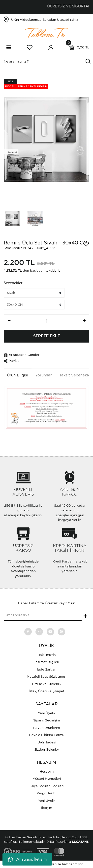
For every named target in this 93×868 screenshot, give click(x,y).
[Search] (46, 61)
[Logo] (47, 32)
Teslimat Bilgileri (46, 662)
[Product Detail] (26, 84)
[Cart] (78, 47)
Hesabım (47, 771)
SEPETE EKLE (47, 336)
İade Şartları (47, 669)
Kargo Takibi (46, 793)
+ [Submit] (85, 616)
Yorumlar (44, 375)
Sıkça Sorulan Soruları (46, 786)
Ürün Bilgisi (17, 375)
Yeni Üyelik (47, 713)
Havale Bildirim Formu (47, 735)
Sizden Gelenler (47, 749)
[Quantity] (46, 321)
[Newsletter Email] (43, 616)
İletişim (47, 808)
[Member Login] (51, 47)
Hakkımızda (47, 655)
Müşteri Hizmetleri (47, 779)
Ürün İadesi (46, 742)
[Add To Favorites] (86, 244)
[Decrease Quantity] (9, 321)
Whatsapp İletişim (27, 859)
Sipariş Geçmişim (46, 720)
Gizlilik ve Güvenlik (47, 684)
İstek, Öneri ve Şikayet (46, 691)
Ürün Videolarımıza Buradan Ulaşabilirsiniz (45, 20)
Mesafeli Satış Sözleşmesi (46, 677)
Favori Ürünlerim (46, 728)
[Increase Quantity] (84, 321)
